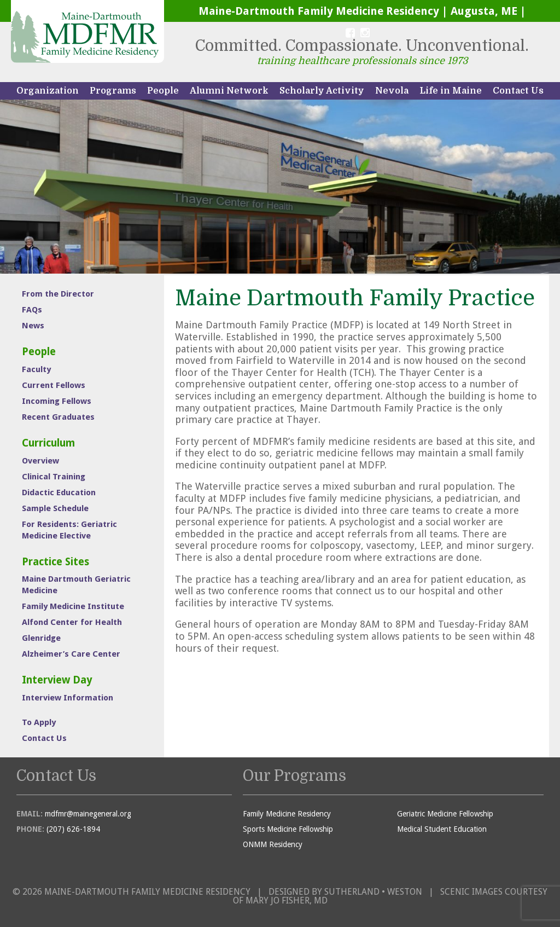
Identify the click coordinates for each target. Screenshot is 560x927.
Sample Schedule (55, 508)
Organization (48, 91)
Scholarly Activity (322, 91)
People (163, 91)
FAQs (32, 310)
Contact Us (518, 91)
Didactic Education (59, 493)
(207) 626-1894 (73, 829)
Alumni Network (229, 91)
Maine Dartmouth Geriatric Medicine (76, 585)
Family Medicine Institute (73, 606)
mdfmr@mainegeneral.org (88, 814)
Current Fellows (54, 385)
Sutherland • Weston (373, 892)
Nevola (392, 91)
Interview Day (57, 680)
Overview (40, 461)
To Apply (39, 722)
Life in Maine (451, 91)
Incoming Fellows (57, 401)
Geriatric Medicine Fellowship (445, 814)
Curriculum (48, 443)
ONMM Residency (273, 844)
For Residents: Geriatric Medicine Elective (69, 530)
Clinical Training (54, 477)
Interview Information (68, 698)
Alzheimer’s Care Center (71, 654)
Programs (113, 91)
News (33, 326)
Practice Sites (56, 562)
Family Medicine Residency (287, 814)
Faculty (36, 369)
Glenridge (41, 638)
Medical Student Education (442, 829)
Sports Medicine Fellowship (288, 829)
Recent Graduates (58, 417)
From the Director (58, 294)
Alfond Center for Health (72, 622)
